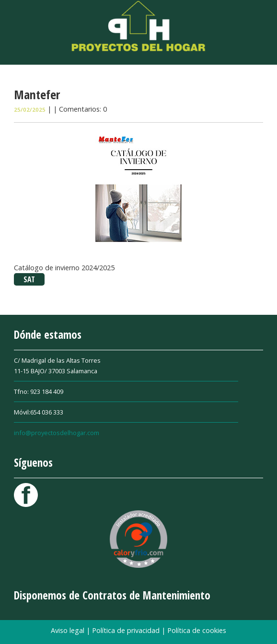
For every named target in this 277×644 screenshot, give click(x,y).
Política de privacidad (127, 630)
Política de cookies (197, 630)
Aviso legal (69, 630)
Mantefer (37, 94)
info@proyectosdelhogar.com (57, 433)
